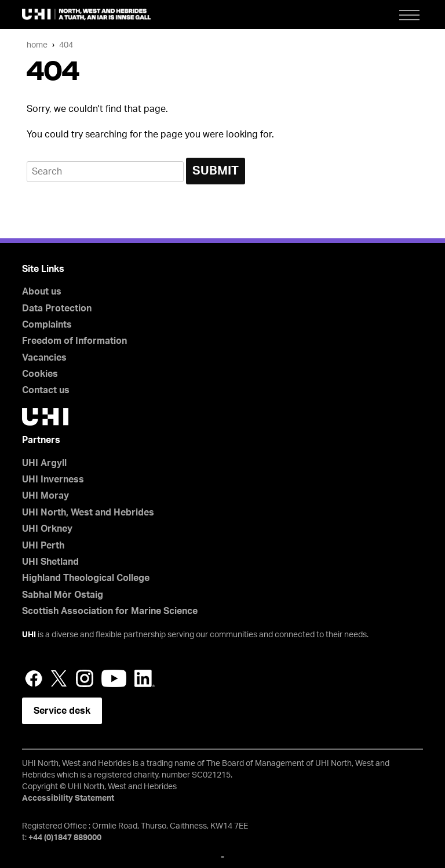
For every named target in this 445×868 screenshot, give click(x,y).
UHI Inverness (53, 480)
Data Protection (57, 308)
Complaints (47, 325)
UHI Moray (45, 496)
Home (37, 45)
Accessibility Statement (68, 798)
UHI (29, 635)
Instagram (85, 678)
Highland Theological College (86, 578)
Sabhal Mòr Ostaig (63, 595)
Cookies (40, 374)
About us (42, 292)
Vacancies (44, 358)
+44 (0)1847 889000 (65, 838)
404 (66, 45)
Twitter (59, 678)
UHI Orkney (47, 529)
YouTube (114, 678)
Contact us (46, 390)
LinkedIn (145, 678)
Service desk (62, 711)
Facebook (34, 678)
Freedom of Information (74, 341)
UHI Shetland (50, 562)
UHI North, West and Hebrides (88, 513)
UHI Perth (43, 546)
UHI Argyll (44, 463)
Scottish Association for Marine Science (110, 611)
